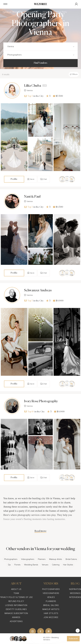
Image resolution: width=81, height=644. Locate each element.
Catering (56, 565)
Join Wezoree (51, 617)
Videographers (28, 559)
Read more (40, 531)
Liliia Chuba (33, 86)
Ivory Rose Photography (41, 401)
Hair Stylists (68, 565)
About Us (16, 589)
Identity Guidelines (16, 609)
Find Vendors (40, 63)
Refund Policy (16, 601)
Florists (17, 565)
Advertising (16, 621)
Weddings (75, 593)
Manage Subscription (16, 613)
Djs (9, 565)
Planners (42, 559)
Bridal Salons (71, 559)
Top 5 (28, 96)
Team (16, 593)
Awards (16, 617)
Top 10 (29, 411)
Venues (45, 565)
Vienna (28, 90)
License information (16, 605)
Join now (73, 639)
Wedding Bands (31, 565)
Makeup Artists (56, 559)
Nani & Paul (32, 197)
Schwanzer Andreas (38, 290)
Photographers (11, 559)
